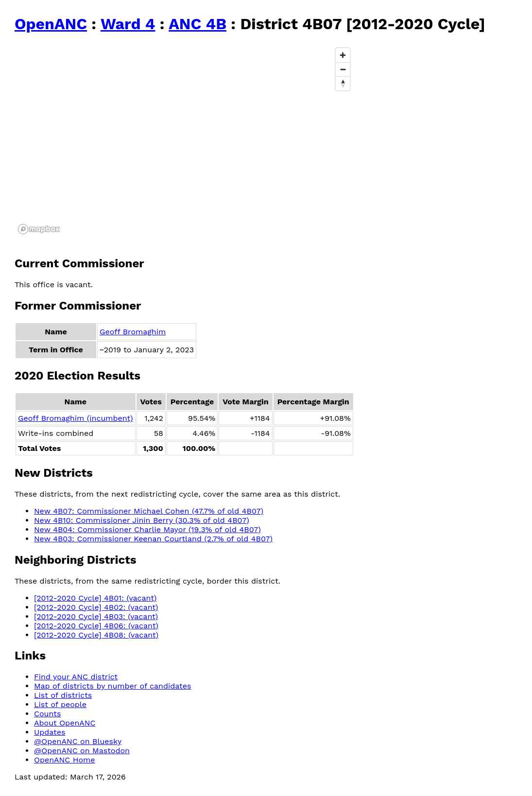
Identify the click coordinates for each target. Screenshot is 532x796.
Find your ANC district (76, 677)
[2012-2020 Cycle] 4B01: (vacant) (95, 598)
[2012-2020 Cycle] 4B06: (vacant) (96, 626)
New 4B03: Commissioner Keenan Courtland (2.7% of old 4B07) (153, 539)
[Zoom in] (343, 55)
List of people (60, 704)
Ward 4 (128, 24)
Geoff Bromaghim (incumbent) (76, 418)
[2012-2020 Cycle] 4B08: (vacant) (96, 635)
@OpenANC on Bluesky (78, 741)
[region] (185, 140)
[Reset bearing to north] (343, 83)
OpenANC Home (65, 760)
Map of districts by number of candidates (112, 686)
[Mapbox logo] (39, 229)
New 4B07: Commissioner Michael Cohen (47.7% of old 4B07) (149, 511)
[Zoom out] (343, 69)
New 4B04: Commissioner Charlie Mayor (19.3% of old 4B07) (147, 529)
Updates (50, 732)
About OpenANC (65, 723)
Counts (47, 714)
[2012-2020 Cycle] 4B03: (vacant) (96, 616)
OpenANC (51, 24)
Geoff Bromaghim (133, 332)
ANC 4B (197, 24)
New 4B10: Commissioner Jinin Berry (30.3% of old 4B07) (142, 520)
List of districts (63, 695)
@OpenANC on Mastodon (82, 751)
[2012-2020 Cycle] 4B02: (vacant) (96, 607)
